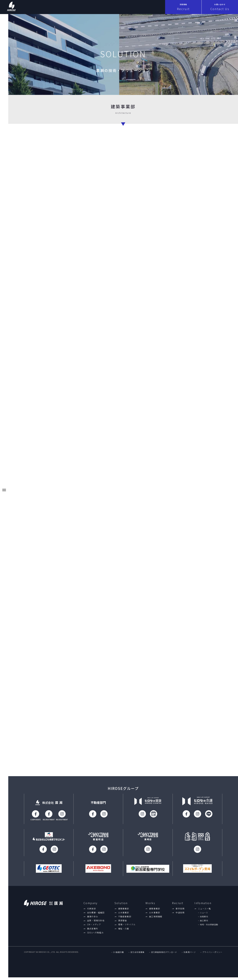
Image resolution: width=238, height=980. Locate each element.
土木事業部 (124, 915)
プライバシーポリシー (212, 955)
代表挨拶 (91, 911)
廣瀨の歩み (93, 919)
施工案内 (204, 923)
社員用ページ (190, 955)
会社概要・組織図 (96, 915)
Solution (121, 906)
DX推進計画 (119, 955)
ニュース (204, 915)
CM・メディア (94, 927)
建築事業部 (124, 911)
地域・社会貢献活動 (209, 927)
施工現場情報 (156, 919)
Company (91, 906)
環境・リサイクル (127, 927)
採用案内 (204, 919)
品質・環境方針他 (96, 923)
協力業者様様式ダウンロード (164, 955)
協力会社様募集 (137, 955)
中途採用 (180, 915)
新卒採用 (180, 911)
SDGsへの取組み (95, 935)
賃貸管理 (123, 923)
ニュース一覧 (204, 911)
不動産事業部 (125, 919)
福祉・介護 (124, 931)
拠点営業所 (93, 931)
